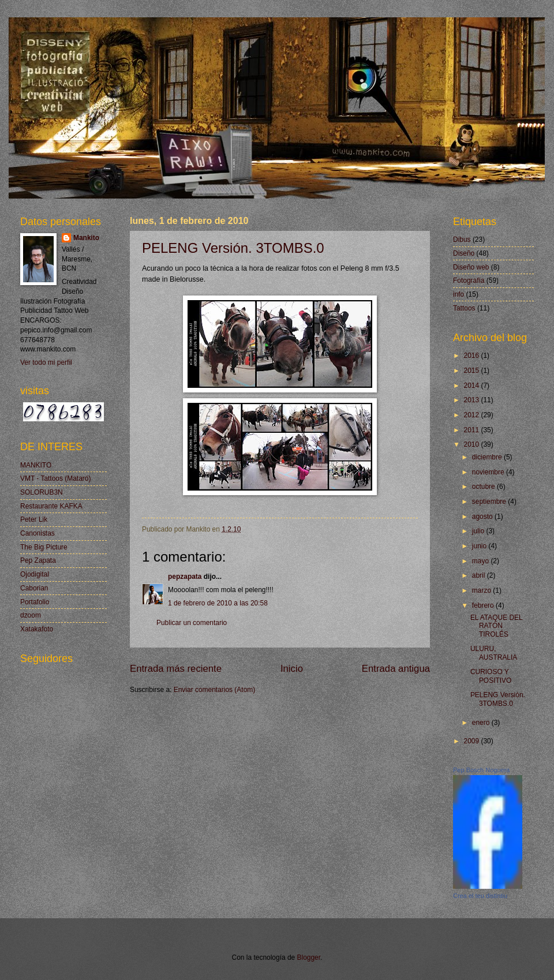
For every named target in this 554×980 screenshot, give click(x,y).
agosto (483, 517)
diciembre (488, 457)
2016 (472, 356)
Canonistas (38, 533)
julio (479, 531)
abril (480, 575)
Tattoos (464, 308)
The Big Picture (44, 547)
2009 (472, 741)
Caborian (34, 588)
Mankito (86, 238)
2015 (472, 371)
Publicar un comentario (192, 623)
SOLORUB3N (42, 492)
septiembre (490, 502)
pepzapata (185, 577)
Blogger (309, 957)
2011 (472, 430)
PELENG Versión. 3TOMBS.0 (233, 248)
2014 (472, 386)
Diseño (464, 253)
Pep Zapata (38, 560)
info (458, 294)
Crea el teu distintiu (480, 896)
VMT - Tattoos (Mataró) (55, 478)
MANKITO (36, 465)
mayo (482, 561)
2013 (472, 400)
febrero (484, 605)
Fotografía (469, 280)
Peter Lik (34, 519)
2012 (472, 415)
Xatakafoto (37, 629)
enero (482, 723)
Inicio (292, 669)
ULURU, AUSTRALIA (494, 653)
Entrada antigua (396, 669)
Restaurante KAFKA (51, 506)
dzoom (31, 615)
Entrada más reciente (176, 669)
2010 (472, 444)
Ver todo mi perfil (46, 362)
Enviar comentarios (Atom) (215, 690)
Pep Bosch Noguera (481, 770)
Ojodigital (35, 574)
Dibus (462, 240)
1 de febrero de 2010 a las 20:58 (218, 603)
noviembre (489, 472)
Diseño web (471, 267)
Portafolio (35, 602)
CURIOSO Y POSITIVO (491, 676)
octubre (484, 487)
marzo (483, 590)
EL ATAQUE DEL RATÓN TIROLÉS (496, 626)
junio (480, 546)
